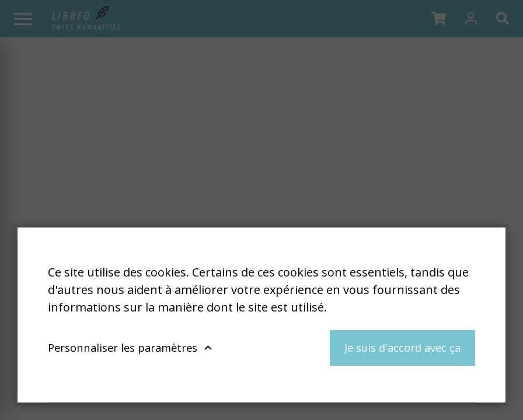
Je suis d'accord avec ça (402, 347)
